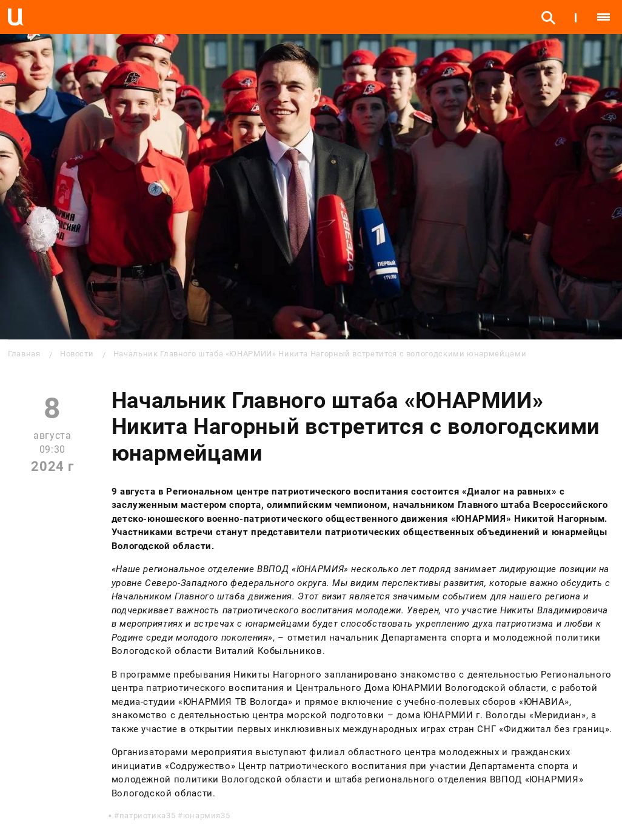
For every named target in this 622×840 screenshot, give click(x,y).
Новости (77, 354)
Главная (24, 354)
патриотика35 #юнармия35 (175, 815)
